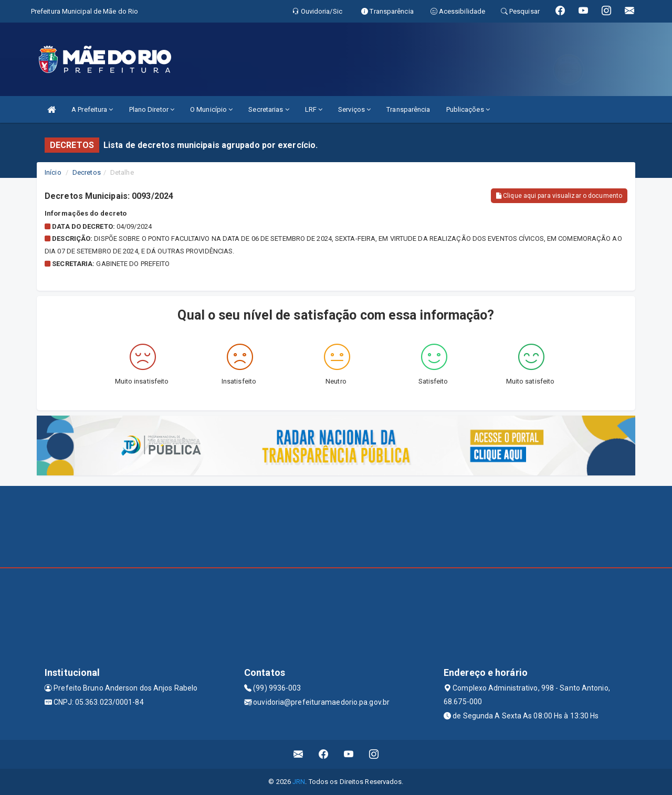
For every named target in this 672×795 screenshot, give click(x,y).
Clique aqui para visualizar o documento (559, 196)
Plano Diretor (152, 109)
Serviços (354, 109)
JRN (299, 782)
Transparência (408, 109)
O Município (211, 109)
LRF (314, 109)
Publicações (468, 109)
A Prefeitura (92, 109)
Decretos (87, 172)
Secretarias (269, 109)
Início (53, 172)
